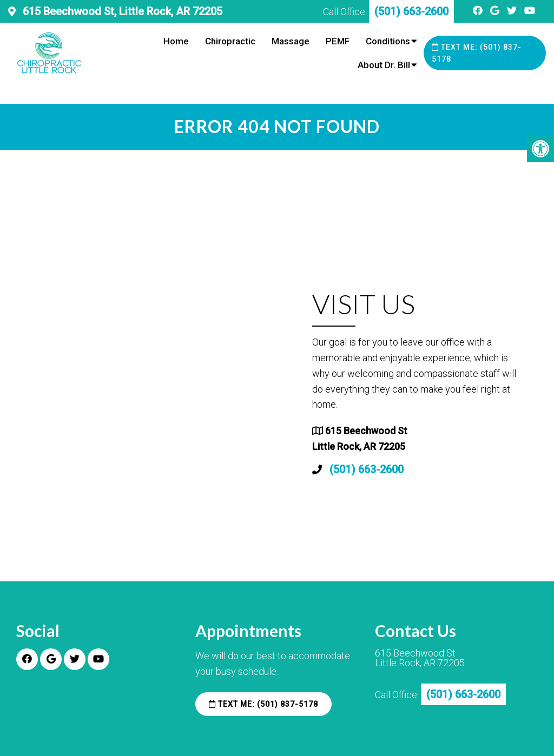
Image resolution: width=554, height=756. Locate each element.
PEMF (338, 41)
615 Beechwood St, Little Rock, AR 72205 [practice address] (121, 11)
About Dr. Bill (384, 65)
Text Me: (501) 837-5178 (477, 53)
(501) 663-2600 (367, 469)
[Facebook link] (479, 11)
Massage (291, 41)
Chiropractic (230, 41)
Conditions (388, 41)
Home (176, 41)
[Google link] (496, 11)
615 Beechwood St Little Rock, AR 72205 (420, 658)
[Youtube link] (530, 11)
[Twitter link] (513, 11)
